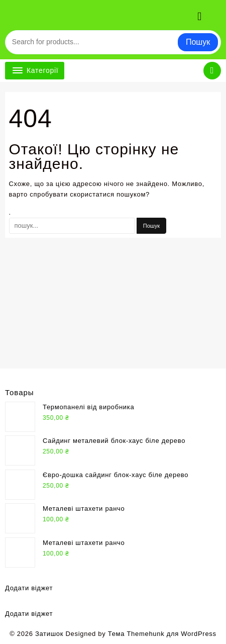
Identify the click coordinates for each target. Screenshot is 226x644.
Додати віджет (29, 588)
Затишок (49, 634)
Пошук (198, 42)
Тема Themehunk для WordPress (162, 634)
